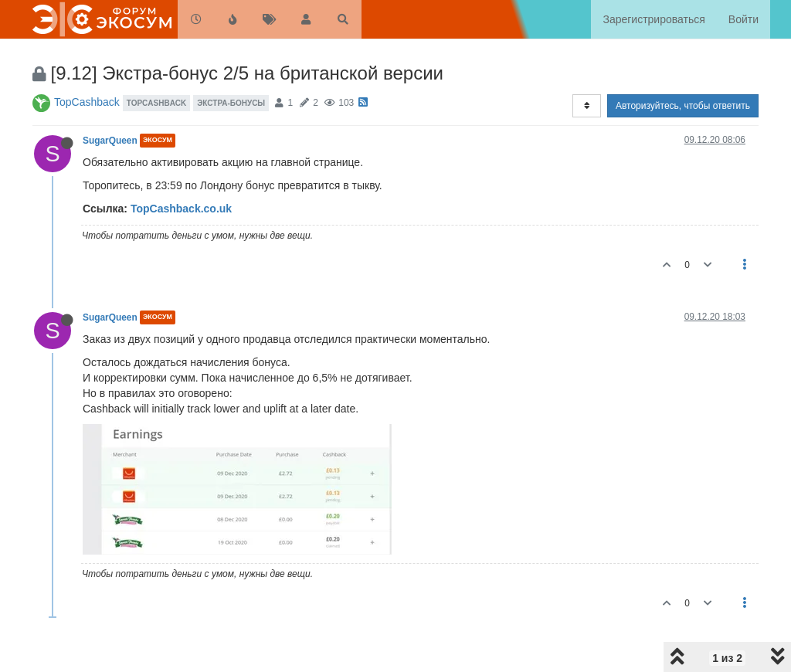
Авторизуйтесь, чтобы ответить (683, 106)
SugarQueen (110, 141)
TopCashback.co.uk (181, 209)
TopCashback (87, 102)
